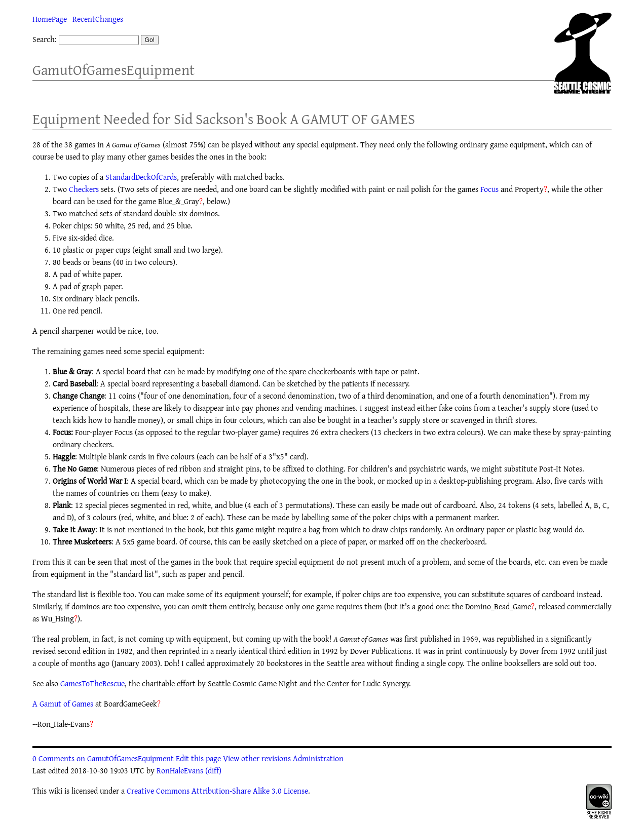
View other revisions (257, 758)
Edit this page (198, 758)
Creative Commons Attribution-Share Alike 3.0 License (217, 791)
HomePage (50, 19)
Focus (489, 189)
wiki (55, 791)
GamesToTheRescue (92, 683)
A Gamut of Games (63, 703)
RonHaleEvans (180, 770)
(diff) (213, 770)
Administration (318, 758)
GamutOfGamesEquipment (113, 70)
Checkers (84, 189)
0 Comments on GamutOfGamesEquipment (103, 758)
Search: (45, 39)
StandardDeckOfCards (141, 177)
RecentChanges (98, 19)
